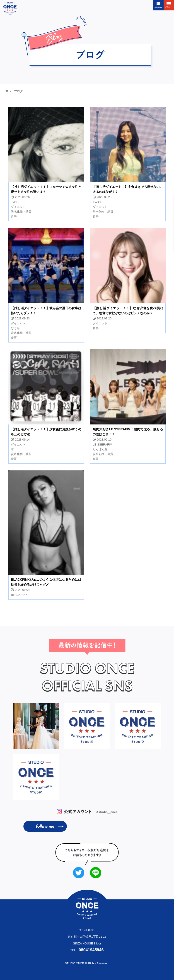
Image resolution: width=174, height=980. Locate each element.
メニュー (169, 6)
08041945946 (91, 950)
